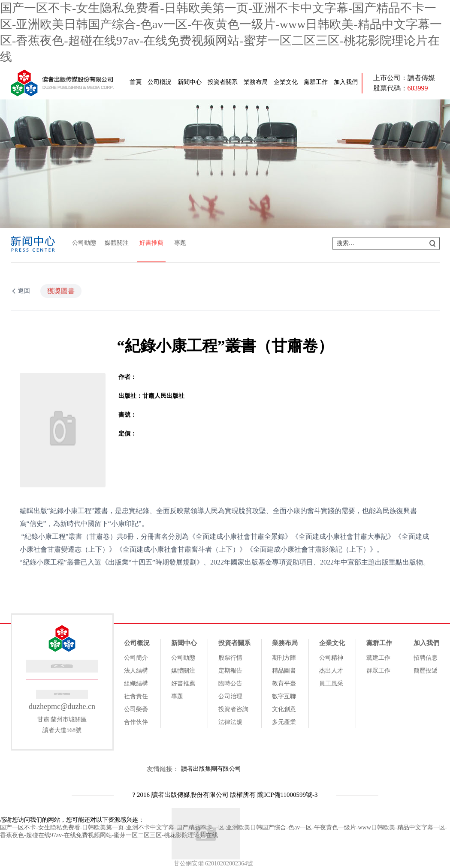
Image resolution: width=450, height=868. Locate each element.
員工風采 (331, 683)
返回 (24, 291)
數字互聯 (284, 696)
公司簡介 (136, 658)
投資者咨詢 (233, 709)
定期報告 (230, 671)
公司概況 (160, 82)
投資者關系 (223, 82)
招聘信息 (426, 658)
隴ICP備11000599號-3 (287, 795)
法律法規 (230, 722)
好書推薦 (151, 243)
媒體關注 (117, 243)
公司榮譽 (136, 709)
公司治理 (230, 696)
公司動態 (84, 243)
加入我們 (346, 82)
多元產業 (284, 722)
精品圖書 (284, 671)
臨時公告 (230, 683)
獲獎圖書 (61, 291)
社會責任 (136, 696)
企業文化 (286, 82)
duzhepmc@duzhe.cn (62, 706)
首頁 (136, 82)
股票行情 (230, 658)
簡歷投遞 (426, 671)
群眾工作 (378, 671)
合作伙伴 (136, 722)
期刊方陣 (284, 658)
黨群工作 (316, 82)
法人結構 (136, 671)
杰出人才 (331, 671)
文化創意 (284, 709)
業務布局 (256, 82)
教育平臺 (284, 683)
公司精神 (331, 658)
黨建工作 (378, 658)
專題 (180, 243)
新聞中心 (190, 82)
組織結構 (136, 683)
